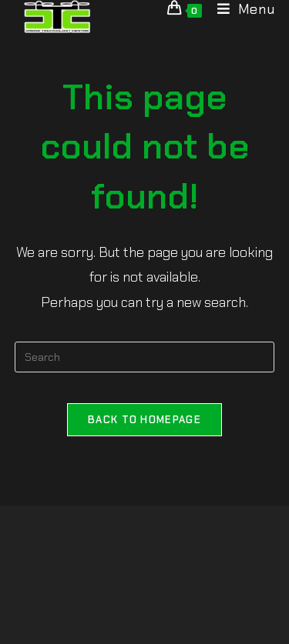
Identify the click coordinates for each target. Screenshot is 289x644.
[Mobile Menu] (240, 9)
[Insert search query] (145, 357)
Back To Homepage (144, 420)
